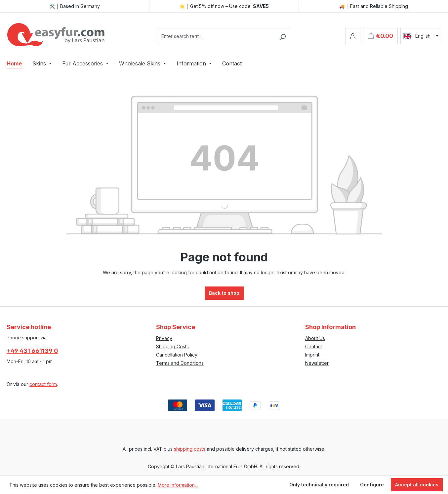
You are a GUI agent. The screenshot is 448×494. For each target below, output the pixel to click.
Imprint (312, 355)
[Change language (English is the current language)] (421, 36)
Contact (314, 346)
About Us (315, 338)
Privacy (164, 338)
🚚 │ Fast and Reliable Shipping (373, 6)
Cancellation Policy (177, 355)
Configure (372, 485)
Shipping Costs (172, 346)
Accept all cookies (417, 485)
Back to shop (224, 293)
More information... (178, 485)
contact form (43, 384)
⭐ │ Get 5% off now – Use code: (224, 6)
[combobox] (217, 36)
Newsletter (317, 363)
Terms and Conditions (180, 363)
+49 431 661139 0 (32, 351)
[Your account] (353, 36)
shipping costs (190, 449)
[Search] (283, 36)
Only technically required (319, 485)
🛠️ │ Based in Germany (75, 6)
